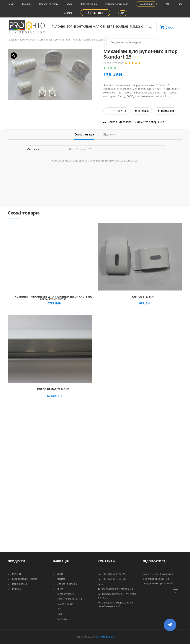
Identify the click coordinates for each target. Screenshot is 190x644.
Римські (137, 27)
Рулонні (58, 27)
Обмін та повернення (116, 4)
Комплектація (146, 4)
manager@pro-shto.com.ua (115, 589)
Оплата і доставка (49, 4)
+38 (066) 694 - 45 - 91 (112, 574)
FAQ (167, 4)
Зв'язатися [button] (95, 13)
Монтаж (27, 4)
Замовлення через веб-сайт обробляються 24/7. (117, 604)
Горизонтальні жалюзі (86, 27)
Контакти (68, 13)
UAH (165, 27)
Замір (11, 4)
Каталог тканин (89, 4)
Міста (70, 4)
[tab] (84, 134)
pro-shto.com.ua (105, 637)
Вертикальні (118, 27)
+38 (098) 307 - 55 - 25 (112, 579)
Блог (180, 4)
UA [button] (123, 13)
